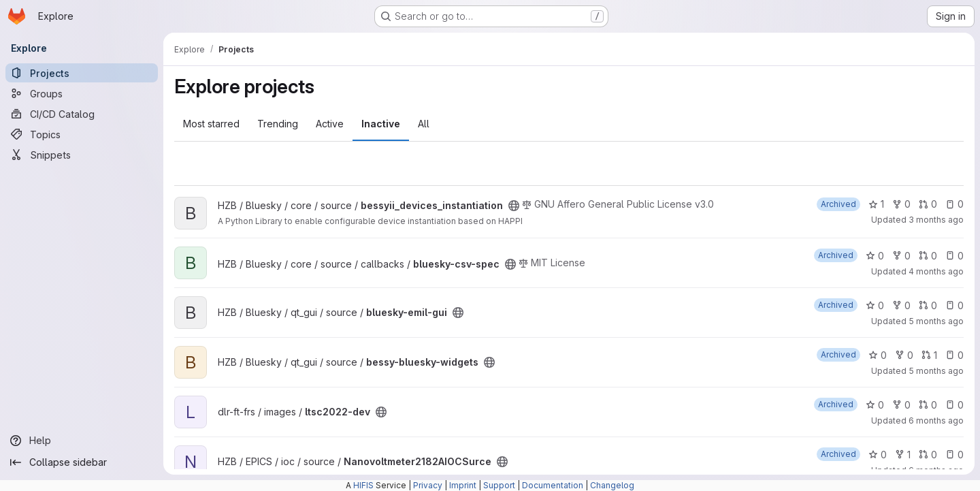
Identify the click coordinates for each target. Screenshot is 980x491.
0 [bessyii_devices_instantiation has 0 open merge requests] (928, 204)
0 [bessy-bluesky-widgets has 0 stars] (878, 355)
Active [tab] (330, 124)
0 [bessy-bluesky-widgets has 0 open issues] (954, 355)
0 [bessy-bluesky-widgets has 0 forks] (904, 355)
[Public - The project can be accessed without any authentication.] (514, 206)
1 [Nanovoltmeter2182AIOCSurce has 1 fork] (903, 455)
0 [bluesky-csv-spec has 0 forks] (901, 256)
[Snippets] (82, 155)
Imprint (463, 485)
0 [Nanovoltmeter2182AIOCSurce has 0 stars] (878, 455)
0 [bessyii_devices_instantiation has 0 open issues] (954, 204)
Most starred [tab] (211, 124)
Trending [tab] (278, 124)
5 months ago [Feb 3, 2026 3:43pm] (936, 321)
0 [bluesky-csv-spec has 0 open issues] (954, 256)
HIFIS (363, 485)
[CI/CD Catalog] (82, 114)
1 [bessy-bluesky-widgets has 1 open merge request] (929, 355)
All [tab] (424, 124)
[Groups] (82, 93)
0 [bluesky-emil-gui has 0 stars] (875, 305)
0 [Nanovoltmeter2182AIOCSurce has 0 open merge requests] (928, 455)
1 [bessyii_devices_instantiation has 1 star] (876, 204)
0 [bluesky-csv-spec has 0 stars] (875, 256)
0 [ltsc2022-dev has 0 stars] (875, 405)
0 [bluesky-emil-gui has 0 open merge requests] (928, 305)
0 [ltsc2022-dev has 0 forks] (901, 405)
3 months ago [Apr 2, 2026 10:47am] (936, 220)
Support (499, 485)
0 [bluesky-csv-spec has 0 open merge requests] (928, 256)
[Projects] (82, 73)
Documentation (553, 485)
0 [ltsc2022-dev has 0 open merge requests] (928, 405)
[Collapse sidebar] (82, 462)
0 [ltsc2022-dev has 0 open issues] (954, 405)
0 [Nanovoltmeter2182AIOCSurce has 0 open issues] (954, 455)
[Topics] (82, 134)
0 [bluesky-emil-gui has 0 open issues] (954, 305)
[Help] (82, 441)
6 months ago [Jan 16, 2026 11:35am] (936, 421)
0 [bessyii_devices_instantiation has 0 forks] (901, 204)
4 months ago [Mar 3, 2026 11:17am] (936, 271)
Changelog (612, 485)
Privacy (428, 485)
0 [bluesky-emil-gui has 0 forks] (901, 305)
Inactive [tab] (381, 124)
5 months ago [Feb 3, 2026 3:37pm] (936, 371)
